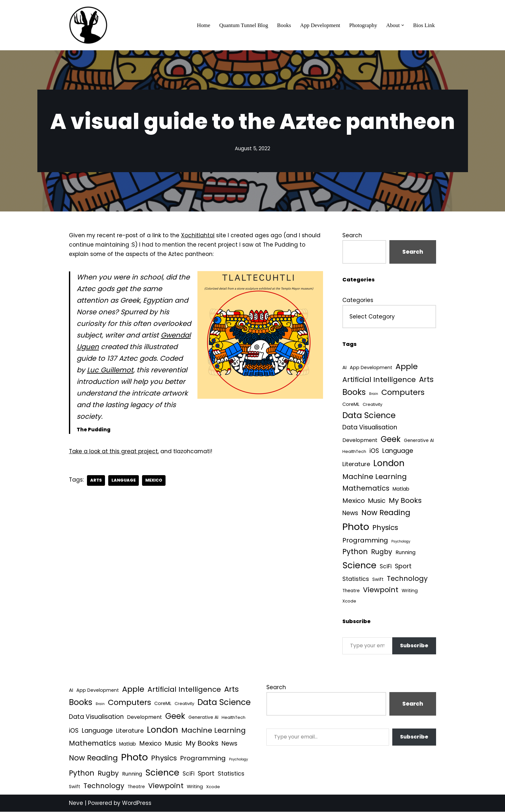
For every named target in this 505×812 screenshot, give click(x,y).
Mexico (155, 481)
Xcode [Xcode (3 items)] (349, 602)
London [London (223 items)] (389, 463)
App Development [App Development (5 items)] (371, 368)
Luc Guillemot (110, 371)
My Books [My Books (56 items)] (405, 501)
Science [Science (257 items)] (359, 566)
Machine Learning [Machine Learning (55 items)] (375, 477)
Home (203, 25)
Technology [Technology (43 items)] (407, 579)
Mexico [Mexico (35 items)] (354, 501)
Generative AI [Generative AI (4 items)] (419, 441)
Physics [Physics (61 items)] (385, 528)
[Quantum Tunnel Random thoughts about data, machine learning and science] (88, 25)
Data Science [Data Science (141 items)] (369, 415)
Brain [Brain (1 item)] (374, 394)
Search (352, 235)
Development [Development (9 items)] (360, 440)
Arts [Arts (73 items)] (426, 379)
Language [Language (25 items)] (398, 451)
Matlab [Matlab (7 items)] (401, 489)
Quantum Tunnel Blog (243, 25)
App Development (320, 25)
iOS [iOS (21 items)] (374, 451)
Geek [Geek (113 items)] (391, 440)
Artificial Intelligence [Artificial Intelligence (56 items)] (379, 380)
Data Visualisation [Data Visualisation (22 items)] (370, 428)
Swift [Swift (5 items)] (378, 580)
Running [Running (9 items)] (405, 553)
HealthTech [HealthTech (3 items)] (354, 452)
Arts (96, 481)
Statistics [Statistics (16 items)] (356, 579)
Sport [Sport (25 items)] (403, 567)
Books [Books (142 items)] (354, 392)
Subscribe (414, 646)
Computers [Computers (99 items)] (403, 392)
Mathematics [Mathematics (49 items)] (366, 489)
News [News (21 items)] (350, 513)
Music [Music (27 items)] (377, 501)
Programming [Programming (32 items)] (365, 541)
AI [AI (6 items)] (344, 368)
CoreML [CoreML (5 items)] (351, 404)
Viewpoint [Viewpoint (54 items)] (381, 590)
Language (124, 481)
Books (284, 25)
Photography (363, 25)
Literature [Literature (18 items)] (356, 464)
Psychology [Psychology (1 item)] (401, 542)
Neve (76, 803)
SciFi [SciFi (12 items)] (386, 567)
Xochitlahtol (198, 235)
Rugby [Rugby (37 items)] (382, 552)
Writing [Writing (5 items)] (410, 591)
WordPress (137, 803)
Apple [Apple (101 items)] (407, 367)
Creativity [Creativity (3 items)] (372, 404)
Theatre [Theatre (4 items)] (351, 591)
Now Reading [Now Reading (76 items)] (386, 513)
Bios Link (424, 25)
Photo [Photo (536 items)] (356, 527)
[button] (403, 25)
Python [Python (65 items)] (355, 552)
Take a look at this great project (113, 452)
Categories (358, 300)
